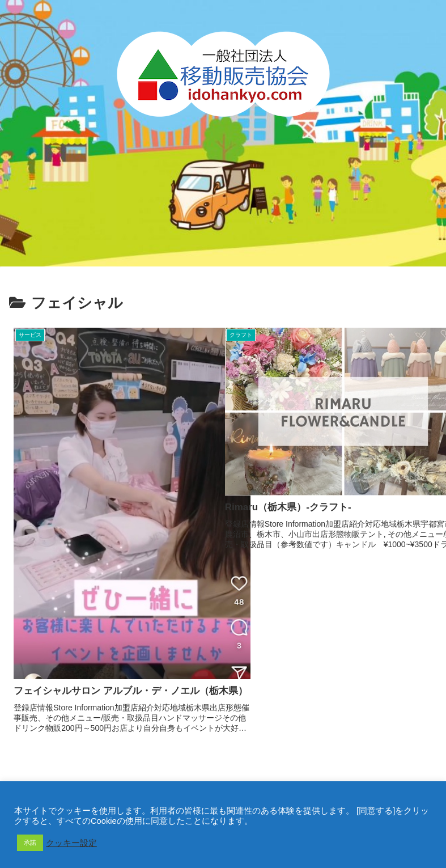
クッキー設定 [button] (71, 843)
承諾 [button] (30, 842)
